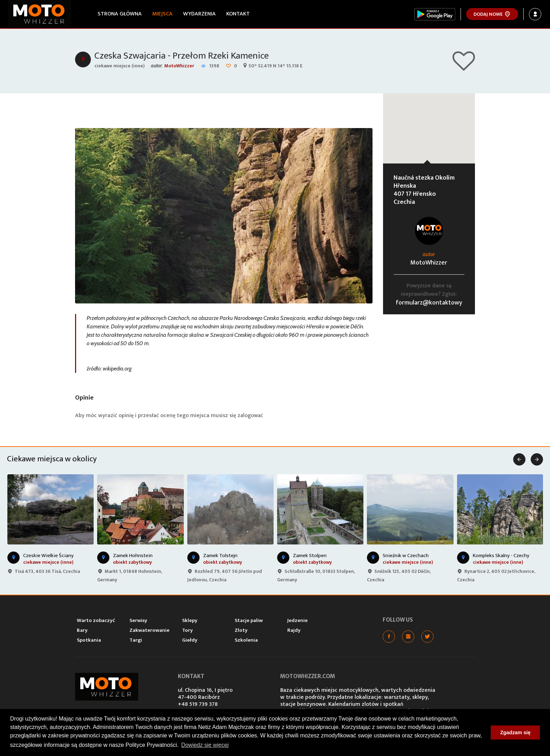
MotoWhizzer (179, 67)
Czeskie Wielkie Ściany (48, 557)
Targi (136, 641)
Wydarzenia (200, 14)
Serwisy (138, 621)
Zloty (241, 631)
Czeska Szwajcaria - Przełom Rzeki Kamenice (185, 57)
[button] (429, 123)
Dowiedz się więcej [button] (205, 745)
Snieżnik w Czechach (406, 557)
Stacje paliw (249, 621)
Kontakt (239, 14)
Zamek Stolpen (310, 557)
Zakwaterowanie (149, 631)
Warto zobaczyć (96, 621)
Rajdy (294, 631)
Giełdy (190, 641)
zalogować (251, 417)
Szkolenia (246, 641)
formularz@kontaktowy (429, 304)
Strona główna (120, 14)
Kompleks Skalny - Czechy (501, 557)
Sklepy (190, 621)
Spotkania (89, 641)
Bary (82, 631)
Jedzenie (297, 621)
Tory (187, 631)
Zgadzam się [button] (515, 732)
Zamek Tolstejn (220, 557)
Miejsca (163, 14)
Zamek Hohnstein (133, 557)
